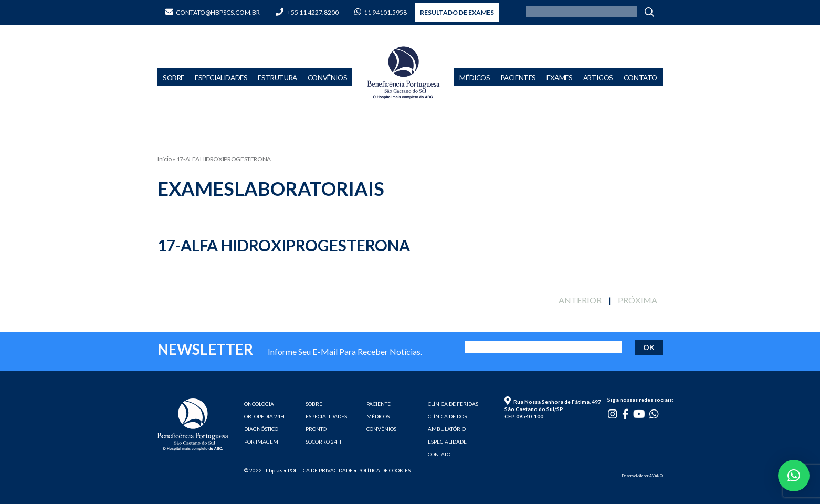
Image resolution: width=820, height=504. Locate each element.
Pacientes (518, 78)
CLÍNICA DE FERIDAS (453, 404)
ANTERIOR (580, 300)
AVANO (656, 476)
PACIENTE (379, 404)
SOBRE (314, 404)
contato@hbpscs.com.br (213, 12)
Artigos (598, 78)
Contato (640, 78)
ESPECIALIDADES (326, 416)
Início (165, 159)
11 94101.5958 (381, 12)
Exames (560, 78)
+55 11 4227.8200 (307, 12)
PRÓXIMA (638, 300)
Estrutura (277, 78)
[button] (794, 476)
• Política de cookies (382, 470)
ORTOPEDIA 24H (264, 416)
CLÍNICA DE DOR (448, 416)
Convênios (327, 78)
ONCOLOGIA (259, 404)
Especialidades (221, 78)
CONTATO (439, 454)
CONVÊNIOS (381, 429)
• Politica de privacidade (318, 470)
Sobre (174, 78)
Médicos (475, 78)
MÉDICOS (378, 416)
